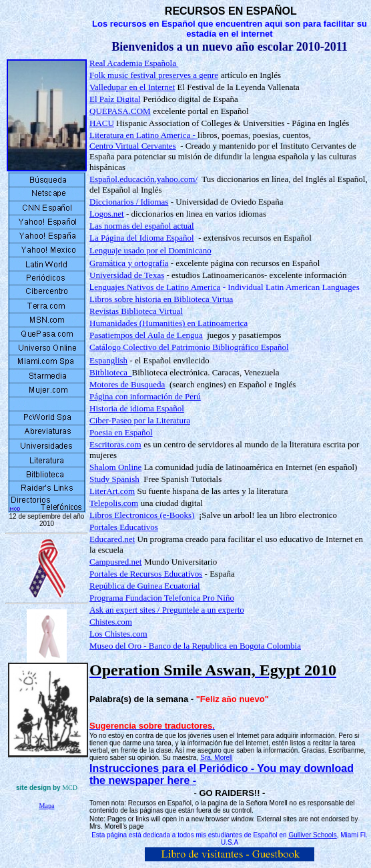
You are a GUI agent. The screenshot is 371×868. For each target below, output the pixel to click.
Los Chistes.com (118, 634)
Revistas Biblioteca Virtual (136, 311)
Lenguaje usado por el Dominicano (150, 250)
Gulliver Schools (312, 835)
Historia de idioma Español (137, 408)
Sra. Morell (216, 758)
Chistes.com (111, 622)
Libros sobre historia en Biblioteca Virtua (161, 299)
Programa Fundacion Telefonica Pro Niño (162, 598)
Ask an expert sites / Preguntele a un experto (167, 610)
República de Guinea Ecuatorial (145, 586)
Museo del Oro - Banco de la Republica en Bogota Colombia (195, 646)
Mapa (47, 806)
